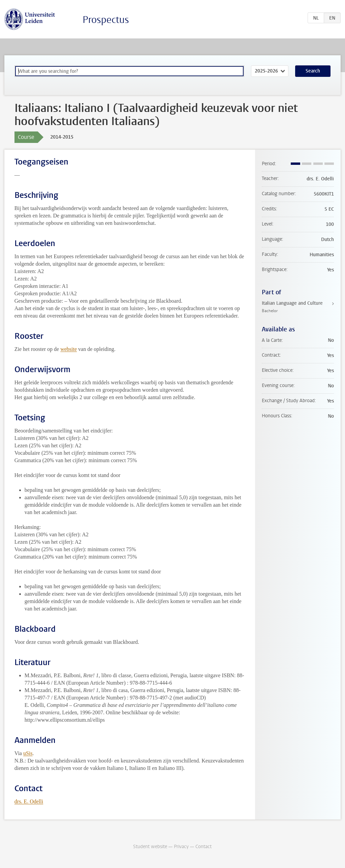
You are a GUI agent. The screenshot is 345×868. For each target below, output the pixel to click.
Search (313, 71)
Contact (203, 847)
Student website (150, 847)
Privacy (181, 847)
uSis (28, 753)
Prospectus (106, 20)
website (69, 349)
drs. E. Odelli (29, 801)
